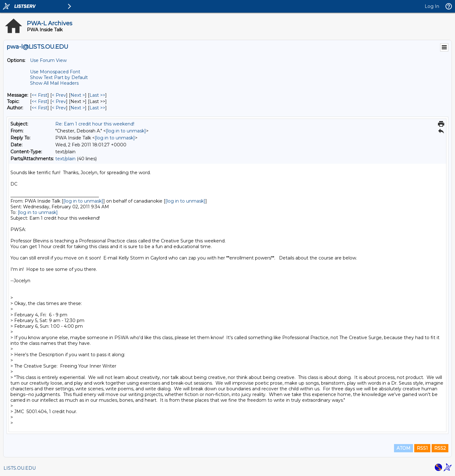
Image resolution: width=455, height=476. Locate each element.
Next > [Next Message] (78, 95)
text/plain (65, 159)
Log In (432, 6)
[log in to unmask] (126, 131)
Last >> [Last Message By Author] (97, 108)
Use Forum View (48, 60)
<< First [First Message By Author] (39, 108)
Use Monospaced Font (55, 72)
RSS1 (422, 448)
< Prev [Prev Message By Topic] (59, 101)
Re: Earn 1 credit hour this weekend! (95, 124)
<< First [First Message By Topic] (39, 101)
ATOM (403, 448)
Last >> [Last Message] (97, 95)
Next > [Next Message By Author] (78, 108)
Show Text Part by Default (59, 77)
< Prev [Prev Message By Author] (59, 108)
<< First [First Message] (39, 95)
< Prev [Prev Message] (59, 95)
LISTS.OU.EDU (20, 468)
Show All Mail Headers (54, 83)
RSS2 (440, 448)
